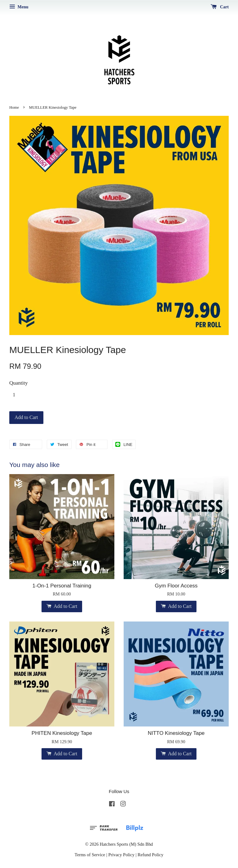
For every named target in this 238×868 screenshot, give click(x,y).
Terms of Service (90, 855)
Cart (220, 7)
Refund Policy (150, 855)
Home (14, 107)
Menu (19, 7)
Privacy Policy (121, 855)
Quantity (19, 383)
